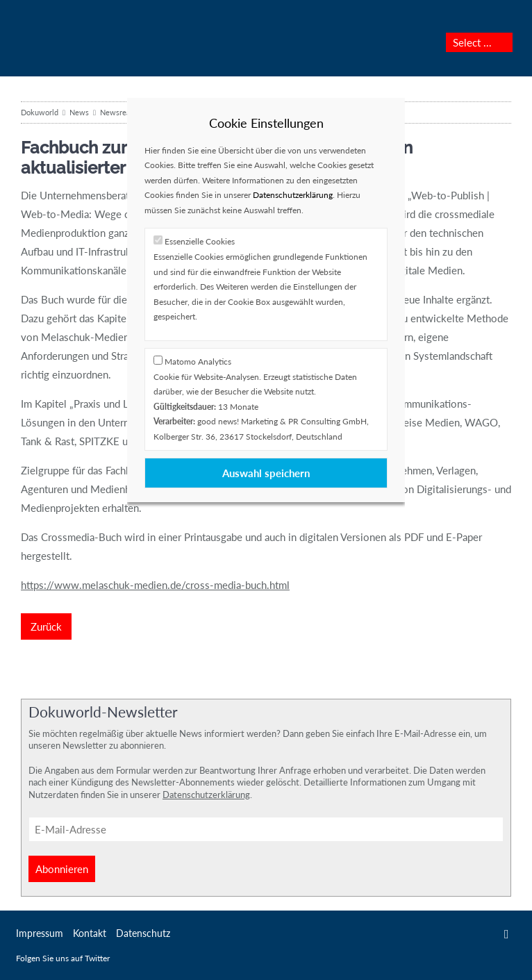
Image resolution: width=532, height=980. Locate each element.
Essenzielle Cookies (200, 241)
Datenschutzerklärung (293, 195)
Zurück (46, 626)
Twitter (507, 934)
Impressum (40, 933)
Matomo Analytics (198, 362)
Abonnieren (62, 869)
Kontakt (90, 933)
